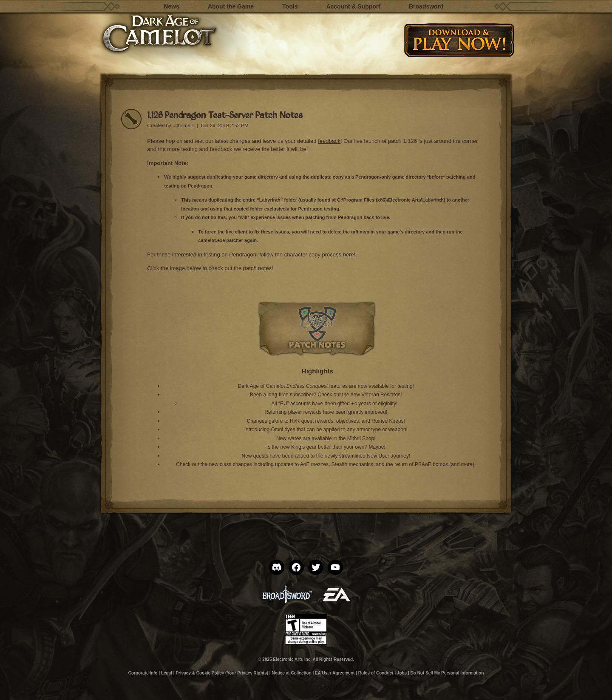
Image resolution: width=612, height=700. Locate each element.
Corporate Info (143, 673)
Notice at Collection (291, 673)
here (348, 255)
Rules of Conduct (376, 673)
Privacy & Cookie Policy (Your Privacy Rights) (222, 673)
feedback (329, 141)
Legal (167, 673)
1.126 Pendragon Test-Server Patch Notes (225, 115)
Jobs (402, 673)
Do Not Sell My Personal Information (447, 673)
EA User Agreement (335, 673)
